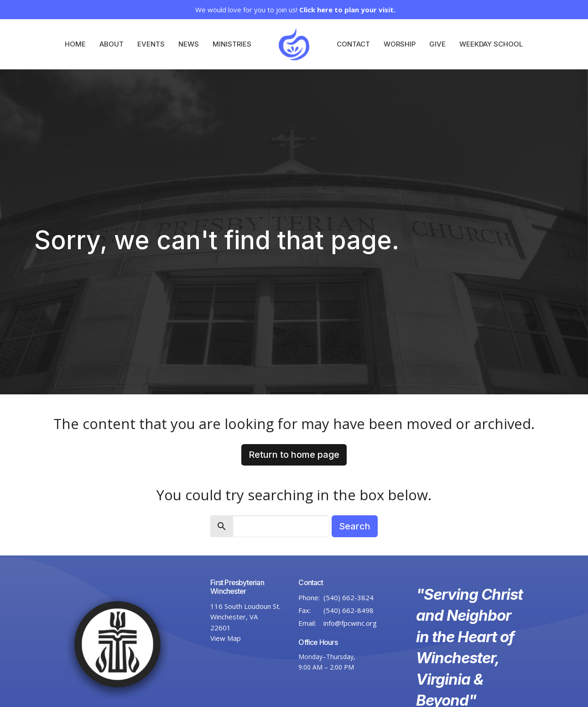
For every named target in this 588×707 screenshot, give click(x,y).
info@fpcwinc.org (350, 623)
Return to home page (294, 455)
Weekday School (491, 44)
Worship (400, 44)
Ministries (232, 44)
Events (151, 44)
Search (355, 526)
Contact (353, 44)
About (112, 44)
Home (75, 44)
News (189, 44)
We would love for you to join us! (295, 10)
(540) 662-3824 (349, 597)
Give (437, 44)
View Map (226, 638)
